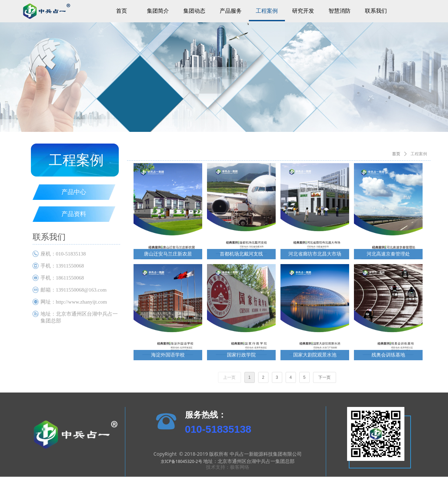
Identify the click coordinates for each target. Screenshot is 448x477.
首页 (396, 154)
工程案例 (419, 154)
